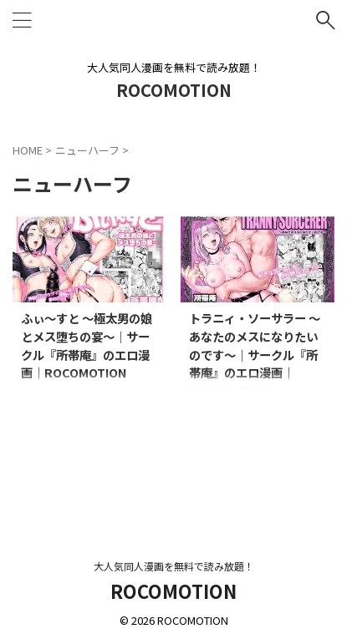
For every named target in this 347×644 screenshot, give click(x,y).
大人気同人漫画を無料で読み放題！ (174, 566)
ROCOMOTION (174, 90)
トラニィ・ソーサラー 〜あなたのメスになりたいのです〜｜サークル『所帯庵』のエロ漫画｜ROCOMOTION (255, 354)
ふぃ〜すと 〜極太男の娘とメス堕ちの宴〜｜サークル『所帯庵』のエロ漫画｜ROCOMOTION (87, 345)
